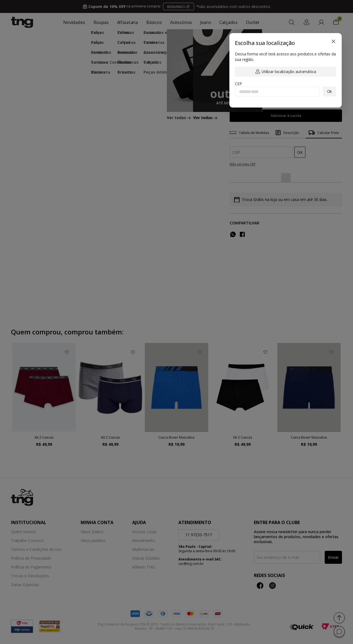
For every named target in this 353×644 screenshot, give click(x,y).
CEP (238, 84)
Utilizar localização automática (286, 72)
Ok (330, 91)
